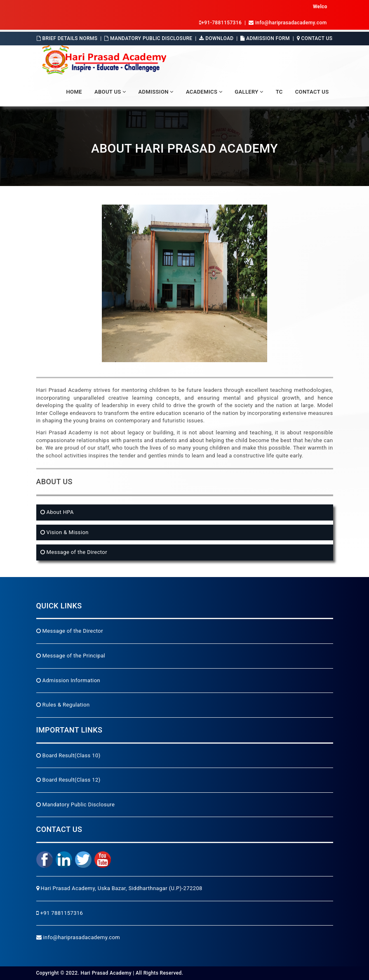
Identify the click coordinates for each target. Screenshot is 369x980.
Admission (156, 92)
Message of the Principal (71, 656)
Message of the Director (76, 552)
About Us (110, 92)
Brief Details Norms (67, 38)
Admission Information (68, 680)
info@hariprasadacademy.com (78, 937)
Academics (204, 92)
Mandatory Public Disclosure (148, 38)
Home (74, 92)
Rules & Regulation (63, 705)
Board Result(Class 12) (68, 780)
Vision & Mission (67, 532)
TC (279, 92)
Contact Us (315, 38)
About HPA (59, 512)
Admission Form (265, 38)
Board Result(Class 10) (68, 755)
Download (216, 38)
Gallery (249, 92)
